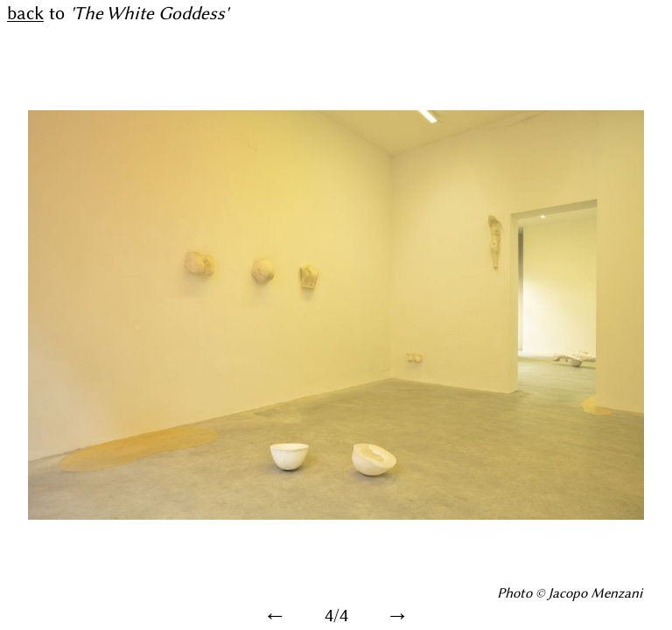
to (118, 14)
